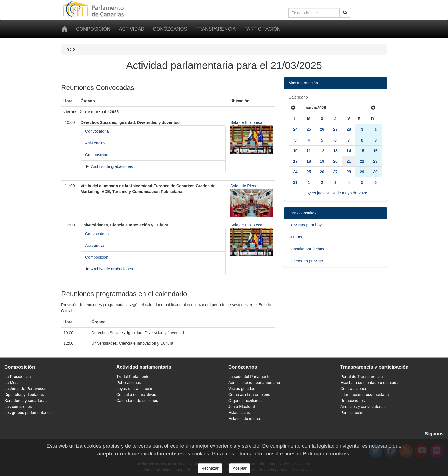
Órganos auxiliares (245, 401)
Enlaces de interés (245, 419)
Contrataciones (354, 389)
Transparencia (216, 29)
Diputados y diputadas (24, 395)
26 (322, 129)
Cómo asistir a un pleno (249, 395)
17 (295, 161)
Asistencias (95, 143)
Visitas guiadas (242, 389)
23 (375, 161)
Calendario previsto (306, 261)
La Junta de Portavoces (25, 389)
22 (362, 161)
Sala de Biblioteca (246, 122)
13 (335, 151)
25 (309, 129)
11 (309, 151)
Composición (93, 29)
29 (362, 172)
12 (322, 151)
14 (349, 151)
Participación (262, 29)
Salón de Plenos (245, 186)
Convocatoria (97, 131)
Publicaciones (129, 383)
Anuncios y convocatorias (363, 407)
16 (375, 151)
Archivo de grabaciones (112, 166)
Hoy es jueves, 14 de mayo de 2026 (335, 193)
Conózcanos (170, 29)
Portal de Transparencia (362, 377)
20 (335, 161)
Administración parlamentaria (254, 383)
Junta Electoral (242, 407)
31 (295, 182)
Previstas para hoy (305, 225)
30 (375, 172)
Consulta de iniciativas (136, 395)
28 (349, 129)
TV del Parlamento (133, 377)
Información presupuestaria (365, 395)
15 (362, 151)
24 (295, 129)
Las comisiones (18, 407)
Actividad (132, 29)
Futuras (295, 237)
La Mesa (12, 383)
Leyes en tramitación (135, 389)
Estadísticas (239, 413)
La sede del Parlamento (249, 377)
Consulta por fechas (306, 249)
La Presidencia (18, 377)
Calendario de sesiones (137, 401)
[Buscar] (345, 13)
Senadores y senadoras (25, 401)
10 (295, 151)
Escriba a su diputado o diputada (369, 383)
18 (309, 161)
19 (322, 161)
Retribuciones (353, 401)
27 (335, 129)
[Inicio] (64, 29)
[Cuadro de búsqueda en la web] (314, 13)
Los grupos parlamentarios (28, 413)
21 (349, 161)
